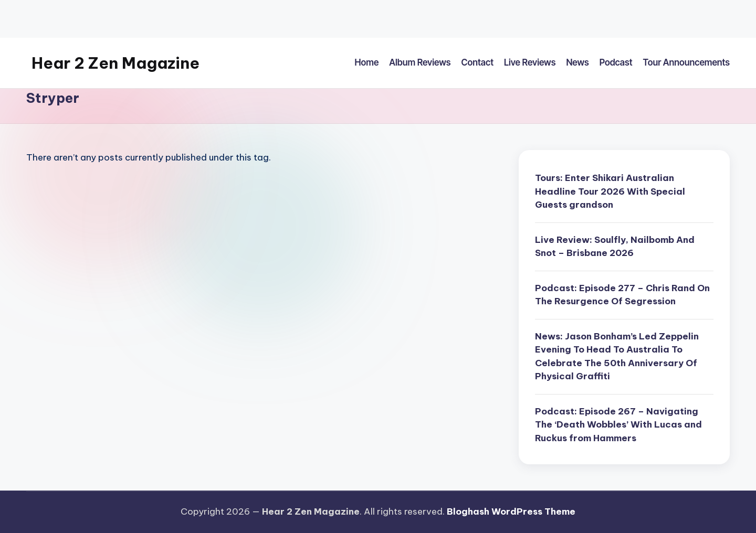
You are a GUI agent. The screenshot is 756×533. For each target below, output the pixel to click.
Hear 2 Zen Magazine (115, 63)
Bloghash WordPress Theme (511, 511)
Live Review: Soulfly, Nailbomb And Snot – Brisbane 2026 (615, 247)
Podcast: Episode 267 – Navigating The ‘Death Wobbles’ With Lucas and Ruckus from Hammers (618, 425)
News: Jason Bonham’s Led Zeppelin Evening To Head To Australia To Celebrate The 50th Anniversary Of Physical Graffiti (617, 356)
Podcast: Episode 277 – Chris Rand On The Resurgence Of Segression (622, 295)
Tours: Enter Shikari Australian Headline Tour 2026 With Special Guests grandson (610, 191)
